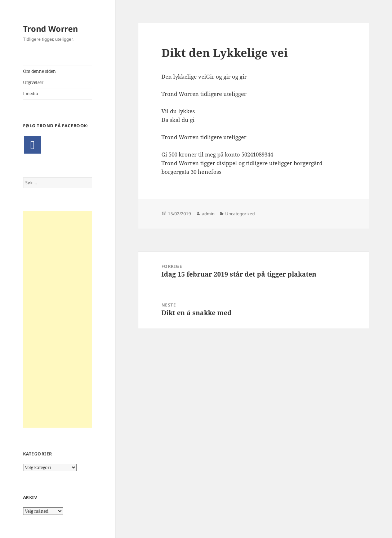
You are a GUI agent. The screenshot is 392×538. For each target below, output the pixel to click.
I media (31, 94)
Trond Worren (50, 28)
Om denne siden (39, 71)
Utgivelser (33, 82)
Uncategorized (240, 214)
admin (208, 214)
